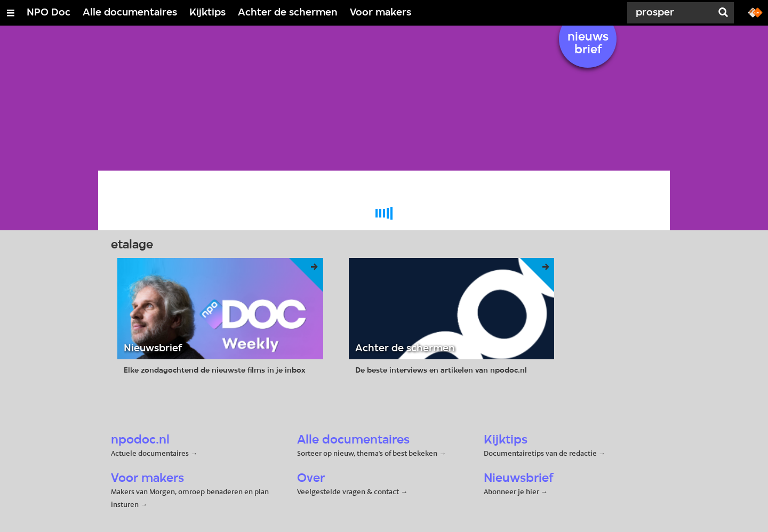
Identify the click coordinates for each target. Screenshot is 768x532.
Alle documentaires (130, 13)
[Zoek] (672, 13)
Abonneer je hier (512, 491)
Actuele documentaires (150, 453)
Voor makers (381, 13)
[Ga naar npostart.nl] (755, 12)
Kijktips (207, 13)
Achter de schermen (288, 13)
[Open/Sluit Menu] (11, 13)
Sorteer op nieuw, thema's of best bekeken (367, 453)
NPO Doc (49, 13)
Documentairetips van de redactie (540, 453)
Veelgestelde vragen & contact (348, 491)
